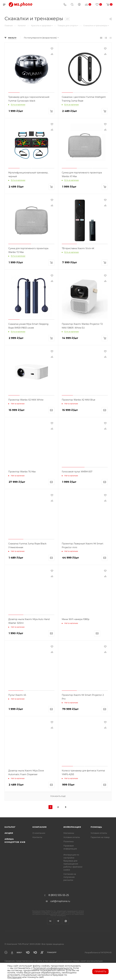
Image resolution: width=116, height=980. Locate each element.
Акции (9, 833)
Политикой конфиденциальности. (53, 968)
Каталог (10, 827)
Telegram (58, 921)
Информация (72, 827)
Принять (100, 971)
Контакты (37, 837)
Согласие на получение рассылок (70, 877)
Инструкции (14, 977)
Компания (39, 827)
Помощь (96, 827)
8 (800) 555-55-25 (59, 895)
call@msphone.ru (60, 901)
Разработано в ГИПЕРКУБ (98, 952)
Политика (68, 841)
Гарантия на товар (100, 837)
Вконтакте (50, 921)
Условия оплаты (72, 837)
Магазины (69, 833)
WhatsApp (66, 921)
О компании (39, 833)
